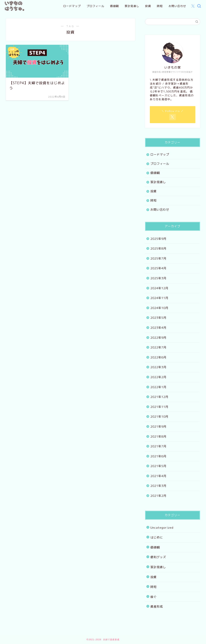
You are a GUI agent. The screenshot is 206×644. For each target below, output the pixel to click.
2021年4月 (158, 476)
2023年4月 (158, 328)
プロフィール (95, 6)
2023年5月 (158, 318)
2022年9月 (158, 338)
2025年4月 (158, 268)
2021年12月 (159, 397)
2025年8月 (158, 249)
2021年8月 (158, 437)
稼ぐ (154, 597)
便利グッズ (158, 557)
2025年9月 (158, 239)
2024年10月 (159, 308)
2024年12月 (159, 288)
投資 (148, 6)
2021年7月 (158, 446)
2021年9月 (158, 427)
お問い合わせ (177, 6)
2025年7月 (158, 258)
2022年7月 (158, 347)
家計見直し (132, 6)
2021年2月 (158, 496)
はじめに (157, 537)
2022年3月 (158, 367)
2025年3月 (158, 278)
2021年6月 (158, 456)
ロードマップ (72, 6)
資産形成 (157, 607)
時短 (160, 6)
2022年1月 (158, 387)
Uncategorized (162, 528)
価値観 (114, 6)
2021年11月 (159, 407)
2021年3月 (158, 486)
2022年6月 (158, 357)
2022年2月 (158, 377)
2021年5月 (158, 466)
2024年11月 (159, 298)
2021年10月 (159, 417)
